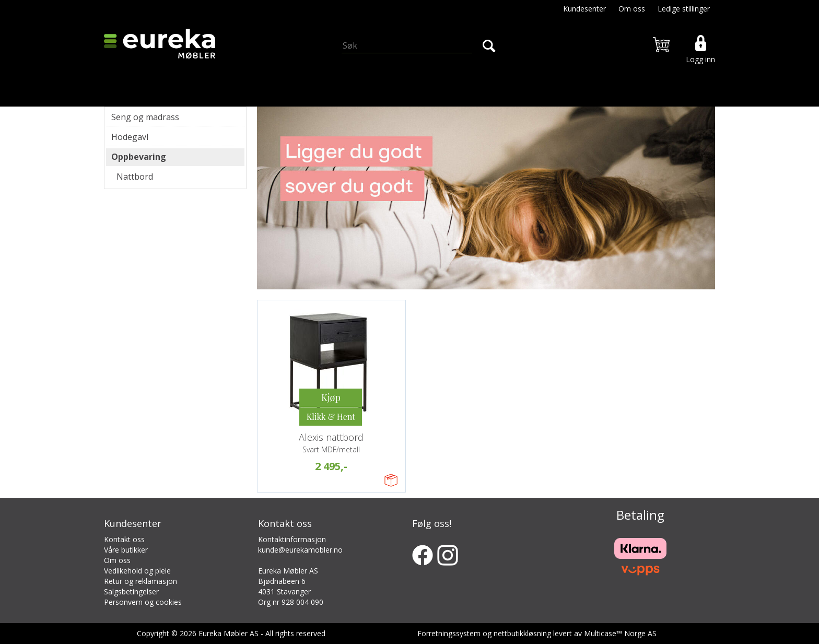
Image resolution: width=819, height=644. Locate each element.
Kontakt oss (124, 539)
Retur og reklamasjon (141, 581)
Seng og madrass (145, 117)
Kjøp (331, 397)
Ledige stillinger (684, 9)
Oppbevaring (139, 157)
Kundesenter (584, 9)
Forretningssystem (449, 633)
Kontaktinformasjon (292, 539)
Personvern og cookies (143, 602)
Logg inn (700, 59)
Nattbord (135, 177)
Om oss (632, 9)
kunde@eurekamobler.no (300, 550)
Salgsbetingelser (131, 592)
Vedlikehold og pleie (137, 571)
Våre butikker (126, 550)
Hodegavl (130, 137)
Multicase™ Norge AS (620, 633)
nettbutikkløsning (522, 633)
